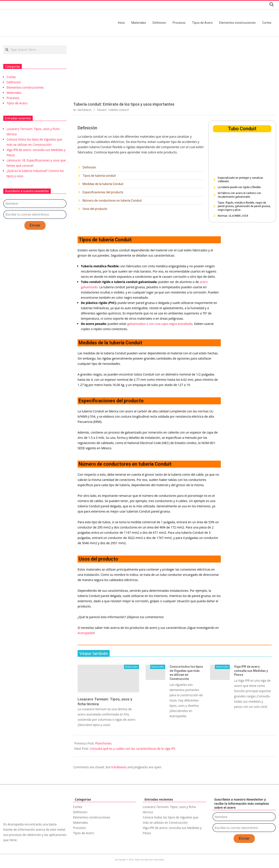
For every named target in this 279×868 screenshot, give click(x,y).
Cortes (11, 77)
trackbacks (119, 767)
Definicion (14, 82)
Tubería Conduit (119, 110)
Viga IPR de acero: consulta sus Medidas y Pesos (251, 671)
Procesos (13, 98)
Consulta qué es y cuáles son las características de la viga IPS (133, 749)
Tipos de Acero (17, 103)
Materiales (85, 110)
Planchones (103, 743)
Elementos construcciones (25, 87)
